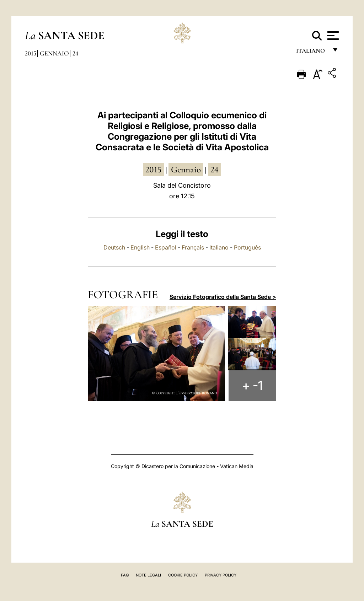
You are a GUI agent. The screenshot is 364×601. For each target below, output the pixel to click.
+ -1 (253, 386)
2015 (31, 53)
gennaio (186, 170)
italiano (312, 52)
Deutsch (114, 247)
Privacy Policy (221, 575)
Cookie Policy (183, 575)
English (140, 247)
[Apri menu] (332, 36)
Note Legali (148, 575)
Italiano (219, 247)
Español (166, 247)
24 (75, 53)
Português (247, 247)
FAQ (125, 575)
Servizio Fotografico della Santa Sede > (223, 297)
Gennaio (54, 53)
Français (193, 247)
